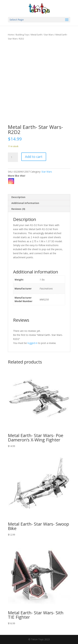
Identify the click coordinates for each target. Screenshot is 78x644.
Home (11, 35)
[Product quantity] (13, 157)
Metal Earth (36, 35)
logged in (32, 343)
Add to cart (34, 157)
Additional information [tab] (25, 203)
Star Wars (49, 35)
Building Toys (22, 35)
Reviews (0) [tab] (18, 209)
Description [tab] (18, 197)
